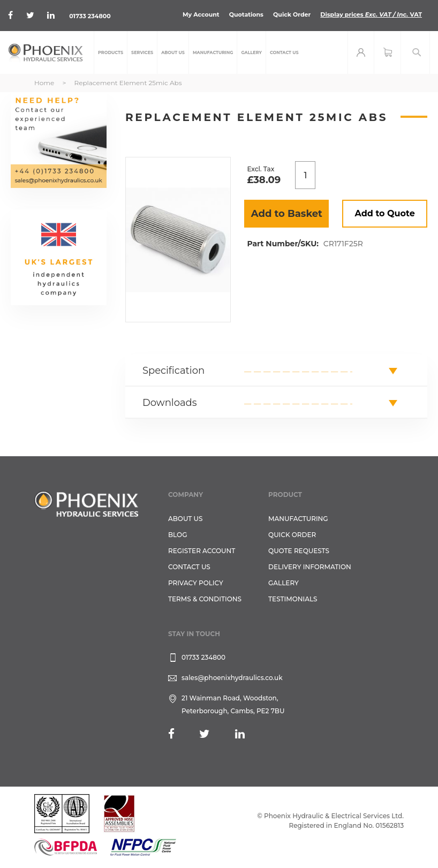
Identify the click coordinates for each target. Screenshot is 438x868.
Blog (178, 535)
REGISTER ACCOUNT (202, 551)
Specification (173, 371)
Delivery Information (310, 567)
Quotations (246, 14)
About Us (186, 519)
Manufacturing (298, 519)
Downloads (170, 403)
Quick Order (292, 14)
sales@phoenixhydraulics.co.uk (232, 678)
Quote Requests (299, 551)
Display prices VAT (371, 14)
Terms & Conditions (205, 599)
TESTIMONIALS (293, 599)
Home (44, 83)
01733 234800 (90, 16)
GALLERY (284, 583)
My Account (201, 14)
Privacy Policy (196, 583)
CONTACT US (189, 567)
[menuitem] (111, 52)
